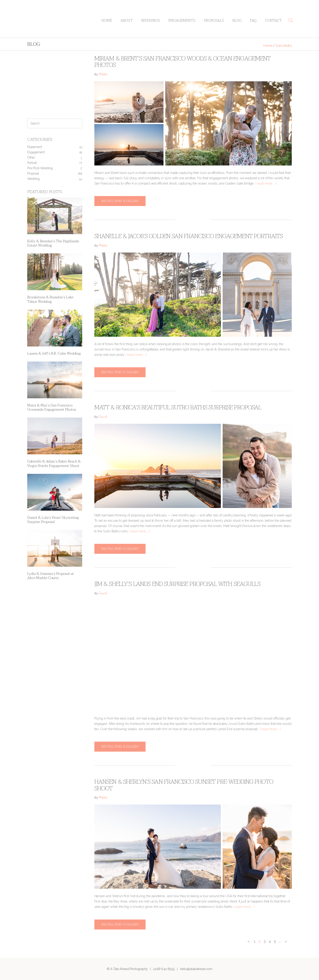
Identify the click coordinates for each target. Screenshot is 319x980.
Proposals (214, 21)
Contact (273, 21)
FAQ (253, 21)
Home (107, 21)
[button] (291, 20)
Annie (103, 75)
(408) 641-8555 (164, 969)
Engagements (182, 21)
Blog (237, 21)
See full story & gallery (120, 201)
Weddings (151, 21)
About (127, 21)
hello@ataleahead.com (196, 969)
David (103, 417)
